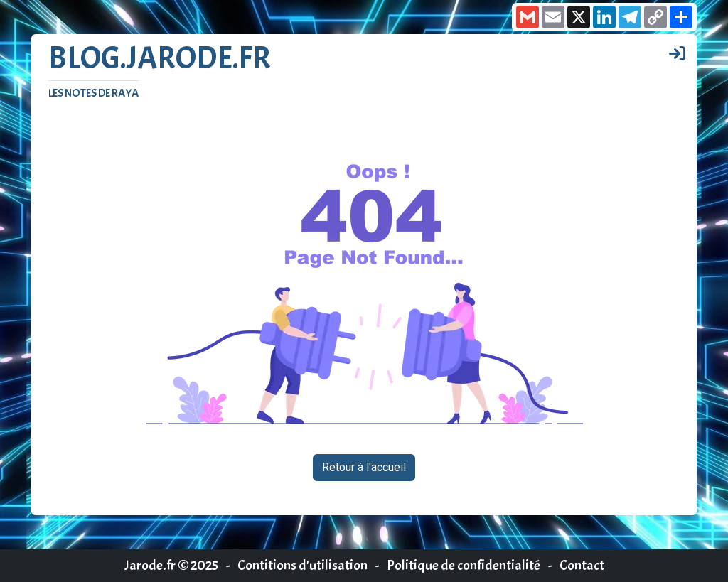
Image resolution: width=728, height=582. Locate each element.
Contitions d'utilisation (303, 565)
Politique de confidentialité (464, 565)
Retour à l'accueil (364, 467)
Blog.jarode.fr (160, 58)
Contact (582, 565)
